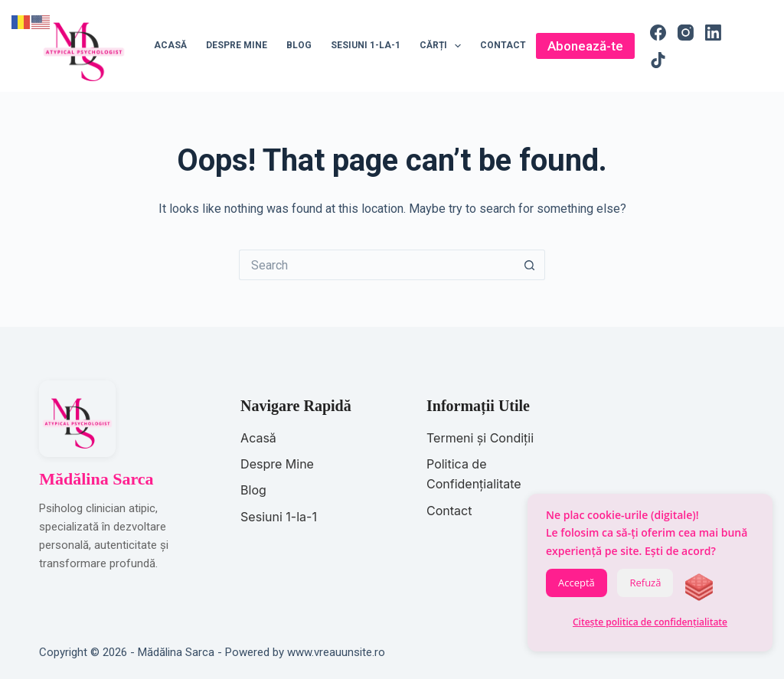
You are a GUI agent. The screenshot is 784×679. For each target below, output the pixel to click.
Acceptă (577, 583)
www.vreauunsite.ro (336, 652)
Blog (299, 45)
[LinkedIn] (713, 33)
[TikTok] (658, 60)
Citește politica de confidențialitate (650, 622)
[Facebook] (658, 33)
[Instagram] (686, 33)
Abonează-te (585, 46)
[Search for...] (377, 265)
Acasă (170, 45)
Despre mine (237, 45)
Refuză (645, 583)
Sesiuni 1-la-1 (366, 45)
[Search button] (530, 265)
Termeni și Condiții (480, 438)
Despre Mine (277, 464)
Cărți (443, 46)
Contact (503, 45)
